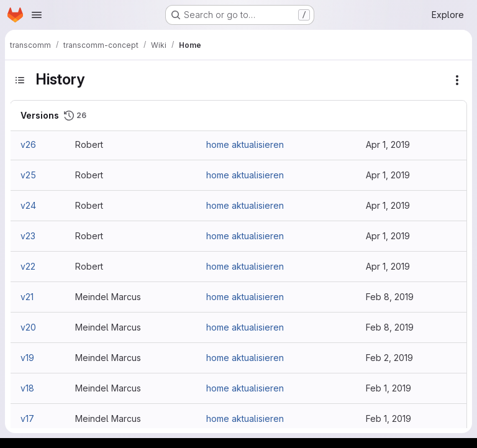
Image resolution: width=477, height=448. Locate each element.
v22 (28, 266)
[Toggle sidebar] (20, 80)
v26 (28, 144)
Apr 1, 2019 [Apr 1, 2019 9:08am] (388, 205)
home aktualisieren (245, 144)
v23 (28, 236)
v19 (27, 358)
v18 (27, 388)
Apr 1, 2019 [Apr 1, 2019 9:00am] (388, 266)
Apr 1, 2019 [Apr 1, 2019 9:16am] (388, 175)
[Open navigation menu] (37, 15)
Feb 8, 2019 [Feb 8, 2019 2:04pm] (390, 327)
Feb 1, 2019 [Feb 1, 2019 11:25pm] (388, 418)
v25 (28, 175)
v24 (28, 205)
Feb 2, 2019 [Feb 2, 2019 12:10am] (389, 358)
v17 (27, 418)
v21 (27, 297)
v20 (28, 327)
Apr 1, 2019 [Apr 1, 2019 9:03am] (388, 236)
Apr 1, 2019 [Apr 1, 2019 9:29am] (388, 144)
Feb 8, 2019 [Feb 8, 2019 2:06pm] (390, 297)
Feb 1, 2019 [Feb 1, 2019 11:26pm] (388, 388)
